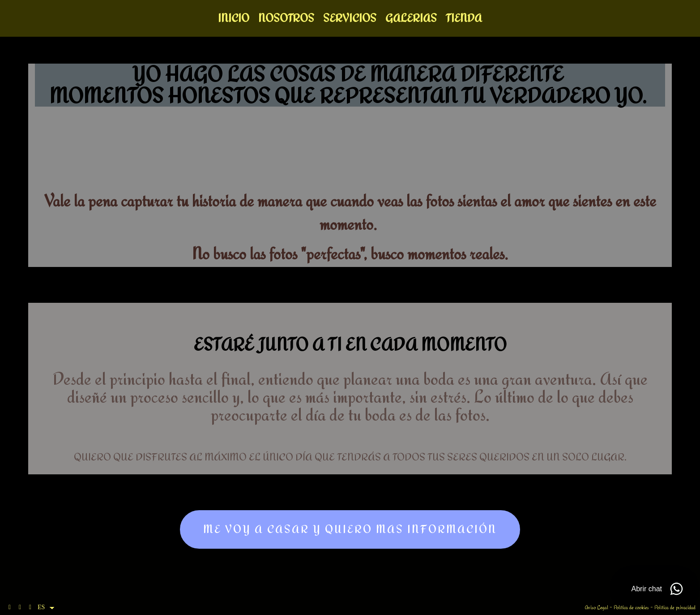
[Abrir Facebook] (10, 607)
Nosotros (286, 19)
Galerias (411, 19)
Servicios (350, 19)
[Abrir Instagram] (20, 607)
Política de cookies (631, 607)
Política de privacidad (675, 607)
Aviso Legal (597, 607)
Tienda (464, 19)
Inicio (234, 19)
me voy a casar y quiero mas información (350, 531)
